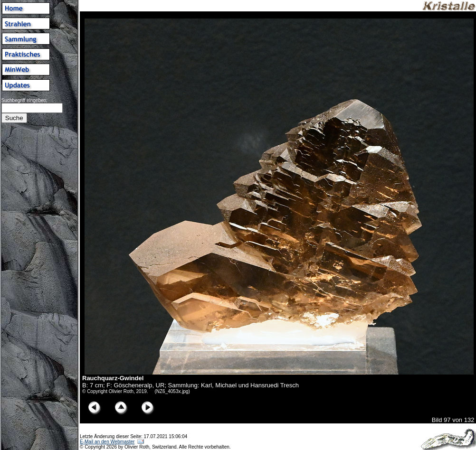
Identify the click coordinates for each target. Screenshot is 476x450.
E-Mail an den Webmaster (107, 442)
